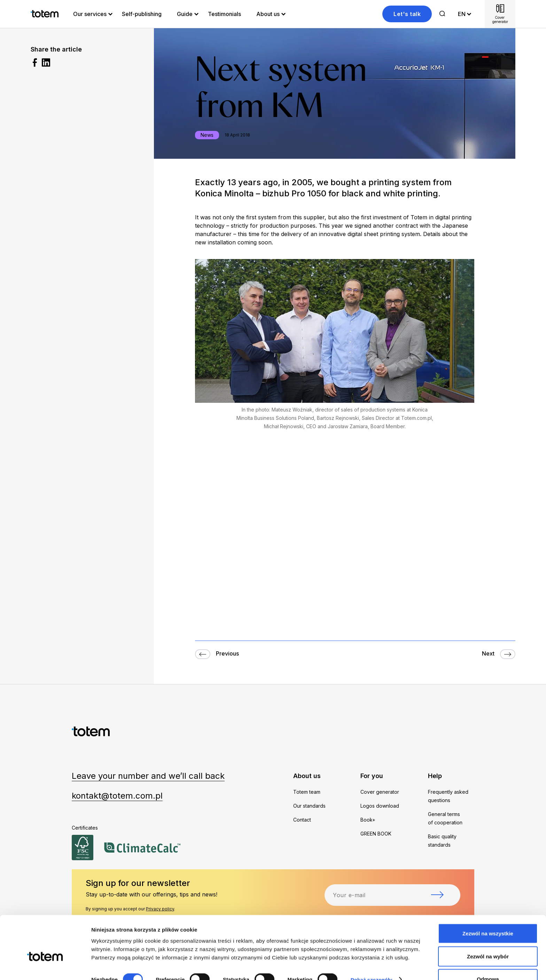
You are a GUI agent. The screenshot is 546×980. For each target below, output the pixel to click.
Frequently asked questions (448, 796)
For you (372, 776)
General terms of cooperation (445, 818)
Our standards (309, 806)
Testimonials (224, 14)
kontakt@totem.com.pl (117, 796)
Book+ (368, 820)
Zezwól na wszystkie (488, 916)
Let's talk (407, 14)
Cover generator (380, 792)
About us (268, 14)
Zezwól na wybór (488, 939)
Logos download (380, 806)
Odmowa (488, 961)
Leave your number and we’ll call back (148, 776)
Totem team (307, 792)
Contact (302, 820)
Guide (185, 14)
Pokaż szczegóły (372, 962)
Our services (90, 14)
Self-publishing (142, 14)
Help (435, 776)
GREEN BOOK (376, 834)
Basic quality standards (442, 841)
